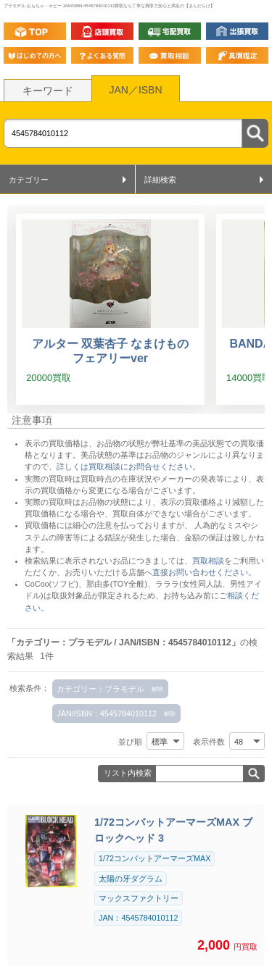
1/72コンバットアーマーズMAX (154, 858)
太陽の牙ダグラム (131, 879)
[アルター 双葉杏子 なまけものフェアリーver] (110, 309)
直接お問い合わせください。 (204, 572)
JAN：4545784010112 (138, 918)
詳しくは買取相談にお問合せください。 (128, 466)
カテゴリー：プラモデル (100, 689)
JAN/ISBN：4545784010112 (107, 713)
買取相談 (208, 561)
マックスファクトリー (139, 898)
